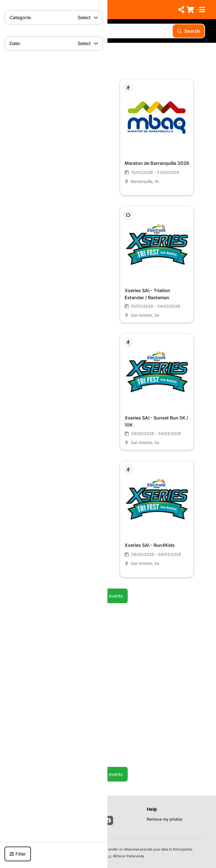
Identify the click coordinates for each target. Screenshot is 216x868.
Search (189, 31)
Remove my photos (165, 819)
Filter (18, 854)
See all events (108, 596)
